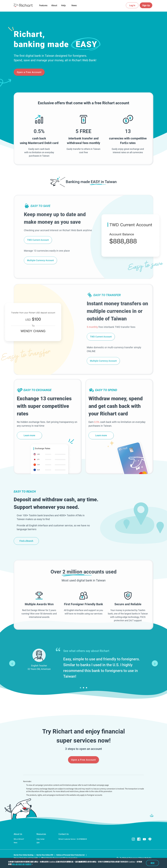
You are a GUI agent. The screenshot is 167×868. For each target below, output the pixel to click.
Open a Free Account (29, 72)
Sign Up (146, 5)
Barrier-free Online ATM (45, 855)
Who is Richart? (19, 839)
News (15, 842)
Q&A (38, 842)
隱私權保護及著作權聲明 (22, 864)
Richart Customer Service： (73, 839)
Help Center (40, 839)
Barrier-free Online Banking (24, 855)
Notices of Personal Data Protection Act (70, 855)
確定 (153, 863)
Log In (132, 5)
